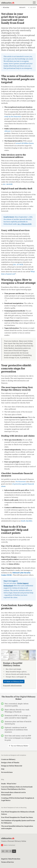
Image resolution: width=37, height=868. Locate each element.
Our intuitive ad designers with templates (14, 755)
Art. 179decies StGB (24, 224)
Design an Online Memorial (12, 766)
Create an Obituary (8, 759)
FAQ (3, 769)
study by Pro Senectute (13, 116)
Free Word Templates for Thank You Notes (17, 817)
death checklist (27, 521)
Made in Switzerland (9, 845)
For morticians (7, 772)
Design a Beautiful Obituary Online (13, 664)
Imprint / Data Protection (11, 859)
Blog (3, 779)
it (10, 851)
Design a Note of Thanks (10, 762)
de (3, 851)
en (14, 851)
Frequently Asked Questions (12, 686)
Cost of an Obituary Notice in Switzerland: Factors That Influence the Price (17, 788)
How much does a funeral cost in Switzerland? (13, 794)
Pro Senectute (21, 482)
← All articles (5, 7)
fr (7, 851)
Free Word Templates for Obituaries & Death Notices (18, 813)
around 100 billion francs (25, 143)
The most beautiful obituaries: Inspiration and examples (17, 827)
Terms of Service (7, 862)
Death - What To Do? (9, 784)
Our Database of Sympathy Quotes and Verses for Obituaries (18, 822)
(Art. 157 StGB (18, 264)
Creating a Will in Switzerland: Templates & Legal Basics (18, 799)
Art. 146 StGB (8, 184)
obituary (7, 131)
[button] (34, 3)
